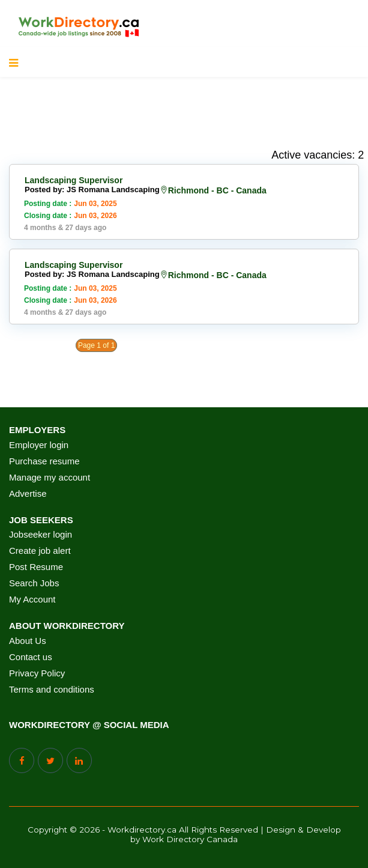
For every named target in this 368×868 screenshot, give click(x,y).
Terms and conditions (52, 690)
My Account (32, 599)
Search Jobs (34, 583)
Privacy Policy (37, 673)
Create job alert (40, 551)
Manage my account (50, 478)
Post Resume (36, 567)
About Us (28, 641)
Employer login (39, 445)
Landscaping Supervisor (74, 180)
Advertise (28, 494)
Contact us (31, 657)
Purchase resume (44, 461)
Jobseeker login (41, 535)
